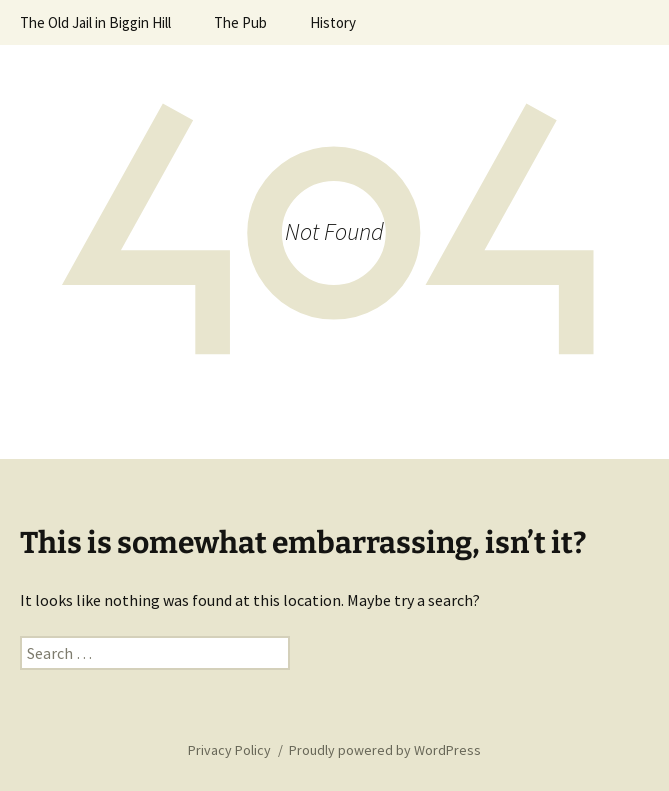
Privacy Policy (229, 750)
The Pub (240, 22)
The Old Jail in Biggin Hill (95, 22)
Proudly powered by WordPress (385, 750)
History (333, 22)
